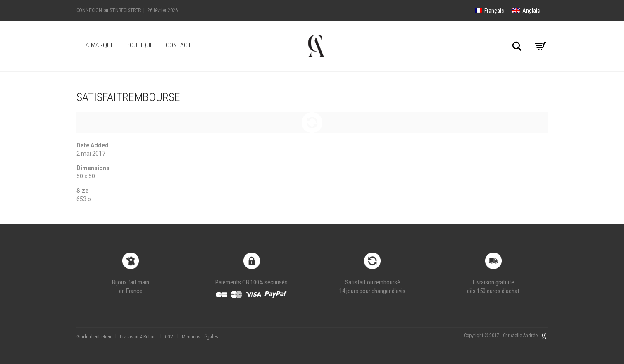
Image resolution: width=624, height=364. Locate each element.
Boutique (140, 45)
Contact (179, 45)
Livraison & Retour (138, 337)
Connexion (89, 10)
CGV (169, 337)
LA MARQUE (98, 45)
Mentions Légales (200, 337)
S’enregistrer (125, 10)
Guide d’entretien (94, 337)
